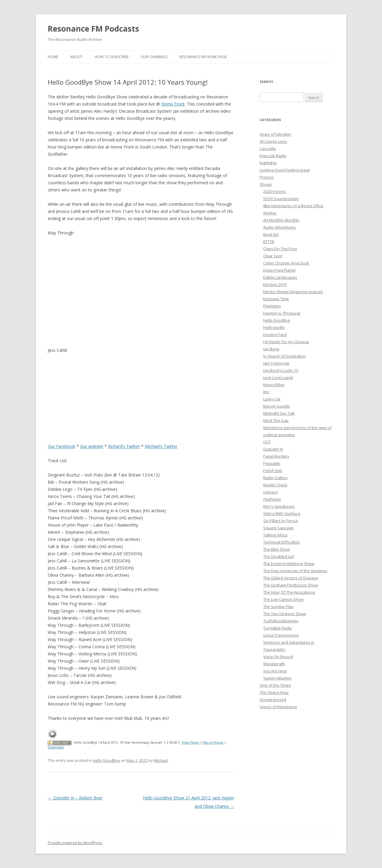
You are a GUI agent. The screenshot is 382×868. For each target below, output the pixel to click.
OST (267, 442)
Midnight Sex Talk (279, 413)
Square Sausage (278, 528)
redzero (271, 492)
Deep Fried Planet (279, 270)
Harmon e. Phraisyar (282, 313)
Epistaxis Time (276, 299)
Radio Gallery (275, 478)
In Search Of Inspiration (285, 356)
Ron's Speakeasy (279, 506)
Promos (267, 177)
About (76, 57)
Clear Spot (273, 256)
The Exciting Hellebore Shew (289, 564)
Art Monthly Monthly (281, 220)
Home (53, 57)
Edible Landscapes (280, 277)
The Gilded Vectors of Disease (291, 578)
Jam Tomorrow (276, 363)
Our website (92, 446)
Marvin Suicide (277, 406)
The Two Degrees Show (285, 614)
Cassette (268, 148)
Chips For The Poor (280, 249)
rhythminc (272, 499)
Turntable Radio (278, 628)
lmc (266, 392)
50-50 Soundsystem (281, 199)
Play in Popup (213, 742)
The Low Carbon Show (283, 599)
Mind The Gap (276, 420)
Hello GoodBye (106, 760)
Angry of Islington (275, 134)
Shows (266, 184)
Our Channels (154, 57)
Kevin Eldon (274, 385)
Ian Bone (271, 349)
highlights (268, 163)
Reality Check (275, 485)
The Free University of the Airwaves (295, 571)
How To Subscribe (112, 57)
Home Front (173, 104)
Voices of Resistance (278, 707)
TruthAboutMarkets (281, 621)
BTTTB (269, 242)
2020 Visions (274, 191)
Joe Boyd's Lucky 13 (281, 370)
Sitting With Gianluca (282, 513)
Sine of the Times (275, 685)
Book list (271, 234)
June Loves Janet (278, 377)
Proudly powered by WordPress (75, 843)
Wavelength (274, 664)
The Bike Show (277, 549)
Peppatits (272, 463)
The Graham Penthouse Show (291, 585)
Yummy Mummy (277, 678)
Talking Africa (275, 535)
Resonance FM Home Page (203, 57)
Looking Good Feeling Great (285, 170)
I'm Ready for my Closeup (286, 342)
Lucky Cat (272, 399)
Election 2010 (275, 284)
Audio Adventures (279, 227)
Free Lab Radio (273, 156)
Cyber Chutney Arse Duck (286, 263)
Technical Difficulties (282, 542)
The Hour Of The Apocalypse (289, 592)
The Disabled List (279, 556)
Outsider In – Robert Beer (75, 798)
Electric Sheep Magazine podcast (293, 292)
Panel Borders (276, 456)
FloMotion (272, 306)
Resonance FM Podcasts (93, 29)
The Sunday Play (278, 606)
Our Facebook (61, 446)
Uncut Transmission (281, 635)
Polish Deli (273, 471)
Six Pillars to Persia (280, 521)
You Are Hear (275, 671)
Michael (161, 760)
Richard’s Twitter (124, 446)
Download (56, 747)
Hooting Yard (275, 335)
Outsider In (273, 449)
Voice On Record (278, 657)
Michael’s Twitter (161, 446)
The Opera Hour (274, 692)
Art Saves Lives (273, 141)
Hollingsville (274, 327)
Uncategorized (273, 700)
